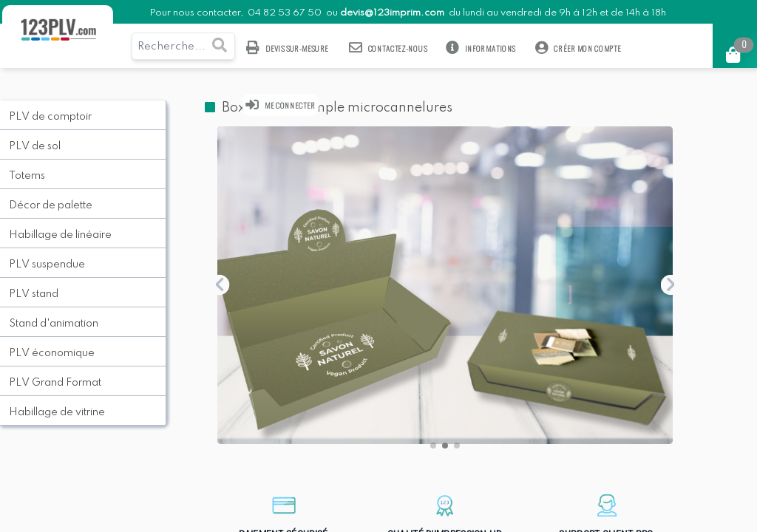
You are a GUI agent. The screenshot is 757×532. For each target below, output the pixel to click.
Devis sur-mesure (288, 48)
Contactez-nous (388, 48)
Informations (481, 48)
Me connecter (281, 105)
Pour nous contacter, (197, 13)
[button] (433, 446)
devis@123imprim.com (392, 13)
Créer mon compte (578, 48)
